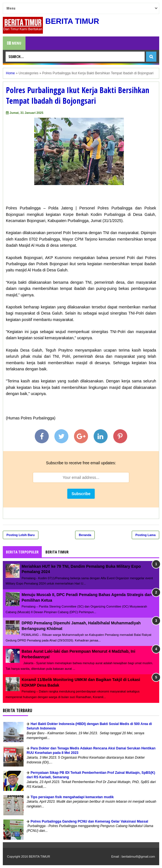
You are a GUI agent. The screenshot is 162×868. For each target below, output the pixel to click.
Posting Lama (145, 535)
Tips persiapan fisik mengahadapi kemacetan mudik (72, 797)
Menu (14, 43)
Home (10, 73)
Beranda (85, 535)
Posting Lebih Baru (21, 535)
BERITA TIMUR (73, 21)
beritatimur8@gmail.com (138, 857)
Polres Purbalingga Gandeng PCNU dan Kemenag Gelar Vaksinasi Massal (89, 821)
